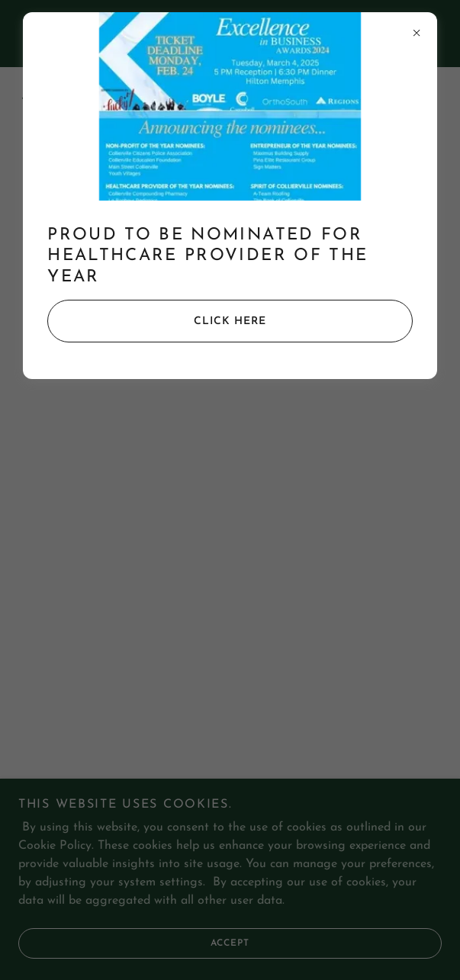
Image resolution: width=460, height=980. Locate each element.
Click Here (157, 321)
